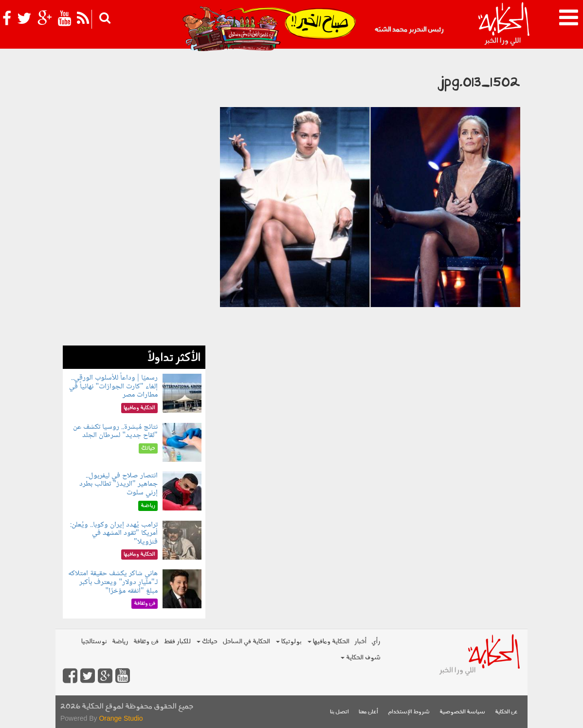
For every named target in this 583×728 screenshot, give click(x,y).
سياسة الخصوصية (462, 712)
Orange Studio (121, 718)
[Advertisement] (134, 200)
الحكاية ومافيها (328, 642)
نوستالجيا (94, 642)
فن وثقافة (146, 642)
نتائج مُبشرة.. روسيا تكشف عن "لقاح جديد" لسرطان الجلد (115, 431)
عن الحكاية (506, 712)
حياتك (207, 642)
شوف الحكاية (361, 658)
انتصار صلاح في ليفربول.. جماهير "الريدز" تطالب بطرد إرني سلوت (118, 484)
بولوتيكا (289, 642)
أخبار (360, 642)
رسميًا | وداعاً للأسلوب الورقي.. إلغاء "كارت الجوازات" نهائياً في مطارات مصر (113, 386)
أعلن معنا (368, 712)
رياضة (120, 642)
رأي (376, 642)
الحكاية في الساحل (246, 642)
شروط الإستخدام (409, 712)
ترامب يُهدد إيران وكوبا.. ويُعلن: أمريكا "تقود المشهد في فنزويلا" (114, 533)
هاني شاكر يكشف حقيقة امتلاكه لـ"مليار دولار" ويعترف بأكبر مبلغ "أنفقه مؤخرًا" (113, 582)
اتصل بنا (339, 712)
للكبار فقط (177, 642)
